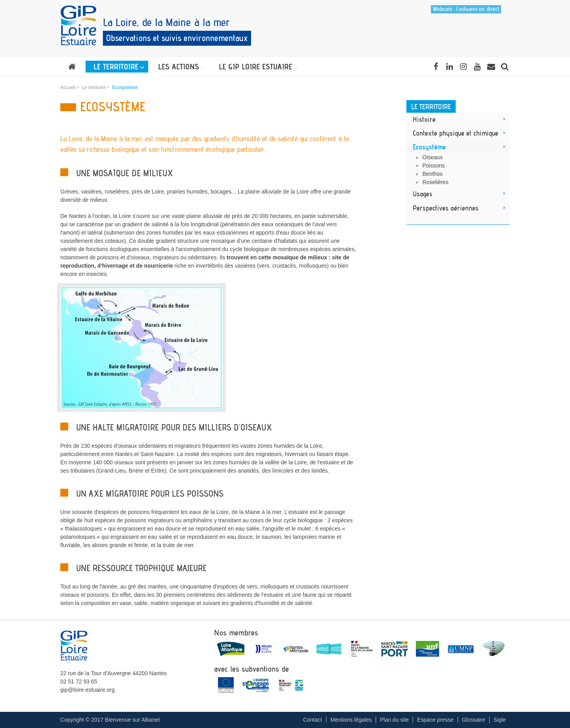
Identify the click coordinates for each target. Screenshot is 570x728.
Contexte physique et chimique (455, 133)
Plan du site (394, 720)
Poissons (434, 166)
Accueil (68, 88)
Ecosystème (429, 147)
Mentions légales (351, 720)
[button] (117, 67)
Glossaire (474, 720)
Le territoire (94, 88)
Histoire (424, 119)
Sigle (500, 720)
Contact (313, 720)
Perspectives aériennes (446, 208)
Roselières (436, 182)
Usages (423, 194)
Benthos (433, 174)
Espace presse (435, 720)
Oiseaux (433, 157)
